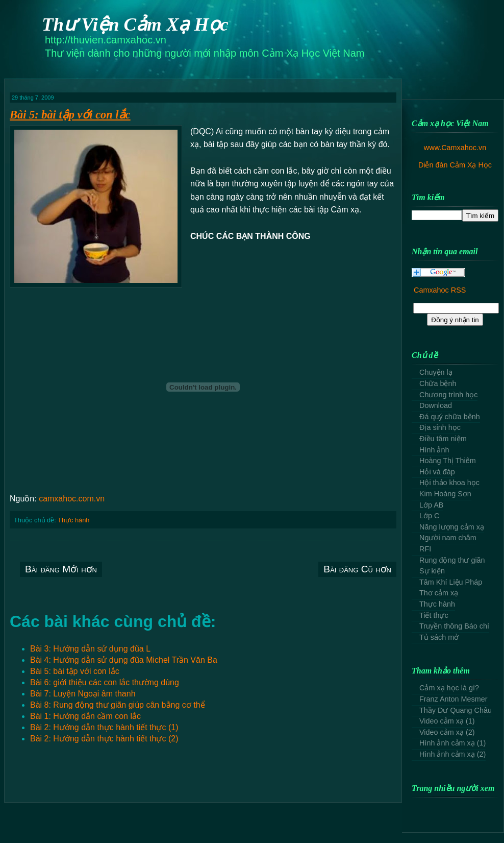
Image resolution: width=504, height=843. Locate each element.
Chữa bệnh (438, 383)
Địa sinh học (440, 427)
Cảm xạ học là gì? (449, 688)
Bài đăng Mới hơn (61, 569)
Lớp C (429, 516)
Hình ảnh (434, 450)
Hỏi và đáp (437, 472)
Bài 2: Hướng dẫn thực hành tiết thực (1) (104, 727)
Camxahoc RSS (440, 290)
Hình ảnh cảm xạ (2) (452, 754)
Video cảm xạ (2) (447, 732)
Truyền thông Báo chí (454, 626)
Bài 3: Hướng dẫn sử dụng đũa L (90, 649)
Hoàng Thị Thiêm (448, 461)
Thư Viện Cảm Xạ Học (135, 24)
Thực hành (73, 520)
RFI (425, 549)
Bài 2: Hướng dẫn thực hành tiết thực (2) (104, 739)
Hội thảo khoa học (449, 483)
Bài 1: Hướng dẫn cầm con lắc (85, 716)
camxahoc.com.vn (72, 499)
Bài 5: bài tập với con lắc (70, 115)
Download (436, 405)
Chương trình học (448, 395)
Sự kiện (432, 571)
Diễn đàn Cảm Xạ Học (455, 165)
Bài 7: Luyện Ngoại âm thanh (83, 694)
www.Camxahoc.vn (455, 148)
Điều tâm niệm (443, 439)
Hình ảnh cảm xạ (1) (452, 743)
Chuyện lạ (436, 372)
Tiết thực (434, 615)
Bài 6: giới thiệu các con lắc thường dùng (105, 682)
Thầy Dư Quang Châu (456, 710)
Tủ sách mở (439, 637)
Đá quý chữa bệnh (450, 417)
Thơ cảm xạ (439, 593)
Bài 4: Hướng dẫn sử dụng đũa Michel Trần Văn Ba (124, 660)
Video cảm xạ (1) (447, 721)
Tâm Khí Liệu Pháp (451, 582)
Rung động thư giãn (452, 560)
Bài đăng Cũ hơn (357, 569)
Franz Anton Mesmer (453, 699)
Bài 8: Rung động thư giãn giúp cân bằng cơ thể (118, 705)
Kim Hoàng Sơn (445, 494)
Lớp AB (431, 505)
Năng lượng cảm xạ (452, 527)
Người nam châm (448, 538)
